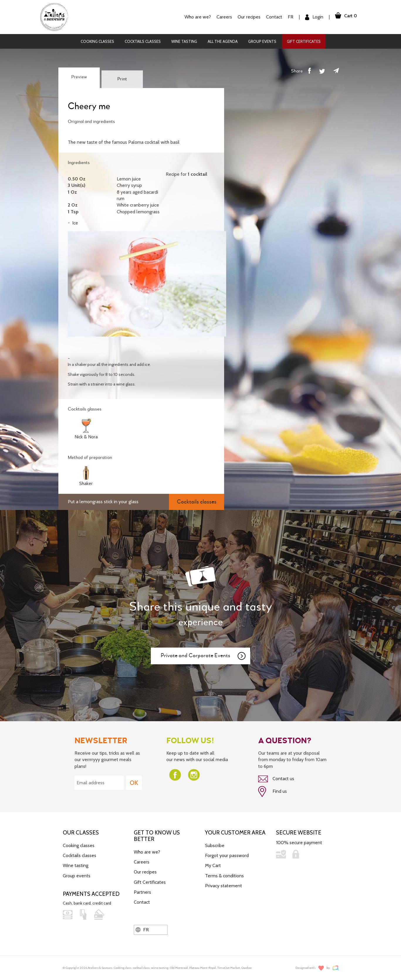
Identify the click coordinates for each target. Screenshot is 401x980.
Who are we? (195, 17)
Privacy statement (224, 885)
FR (288, 17)
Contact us (276, 779)
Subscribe (215, 844)
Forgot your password (227, 855)
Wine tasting (184, 41)
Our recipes (246, 17)
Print (122, 79)
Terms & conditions (224, 875)
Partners (142, 891)
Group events (262, 41)
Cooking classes (97, 41)
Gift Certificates (304, 41)
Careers (222, 17)
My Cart (213, 865)
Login (312, 17)
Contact (271, 17)
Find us (273, 791)
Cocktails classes (143, 41)
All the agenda (223, 41)
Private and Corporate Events (204, 656)
